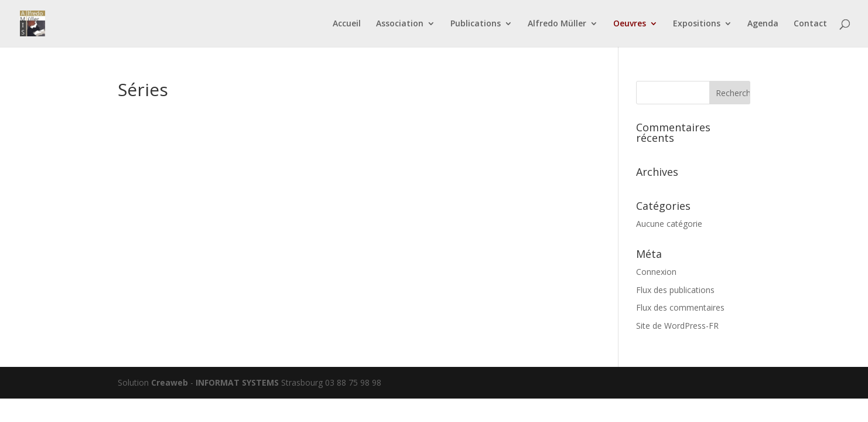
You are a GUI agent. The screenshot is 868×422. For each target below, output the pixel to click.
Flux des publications (675, 290)
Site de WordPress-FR (677, 326)
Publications (476, 24)
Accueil (347, 24)
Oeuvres (630, 24)
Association (400, 24)
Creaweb (170, 382)
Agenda (763, 24)
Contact (810, 24)
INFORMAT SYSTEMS (237, 382)
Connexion (656, 272)
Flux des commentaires (680, 307)
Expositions (697, 24)
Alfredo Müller (557, 24)
